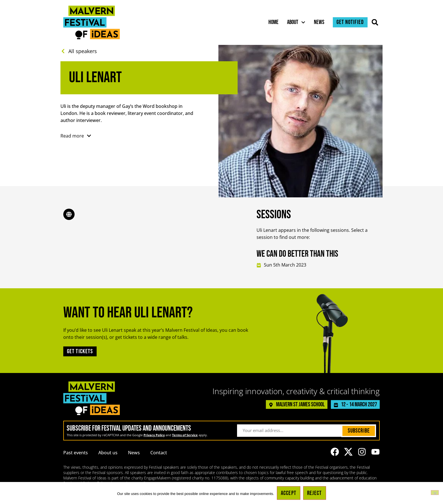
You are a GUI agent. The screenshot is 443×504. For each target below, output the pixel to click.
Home (273, 22)
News (319, 22)
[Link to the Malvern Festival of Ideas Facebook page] (335, 452)
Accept (289, 493)
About (296, 22)
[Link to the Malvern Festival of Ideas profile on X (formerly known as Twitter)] (348, 452)
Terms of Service (185, 435)
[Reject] (435, 493)
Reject (315, 493)
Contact (159, 453)
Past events (76, 453)
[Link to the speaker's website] (69, 214)
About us (108, 453)
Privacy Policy (154, 435)
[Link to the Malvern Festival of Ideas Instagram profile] (362, 452)
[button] (375, 22)
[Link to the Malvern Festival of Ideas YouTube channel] (375, 452)
